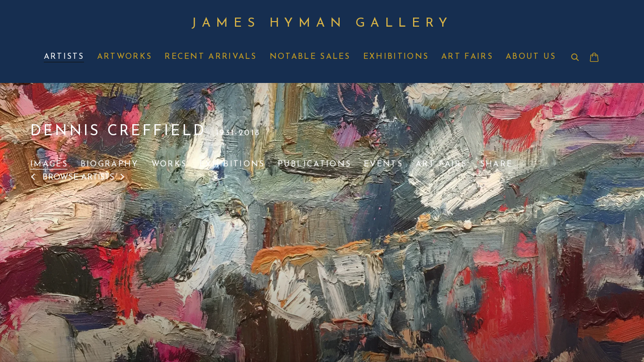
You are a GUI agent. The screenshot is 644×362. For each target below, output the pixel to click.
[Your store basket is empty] (594, 58)
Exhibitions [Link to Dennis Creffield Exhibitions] (232, 164)
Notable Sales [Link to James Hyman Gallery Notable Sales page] (310, 57)
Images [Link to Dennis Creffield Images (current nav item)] (49, 164)
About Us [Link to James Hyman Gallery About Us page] (531, 57)
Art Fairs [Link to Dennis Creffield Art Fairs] (441, 164)
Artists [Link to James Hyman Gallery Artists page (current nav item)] (64, 57)
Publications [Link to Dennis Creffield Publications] (315, 164)
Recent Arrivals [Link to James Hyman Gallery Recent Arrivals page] (211, 57)
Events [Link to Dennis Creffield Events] (383, 164)
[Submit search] (576, 58)
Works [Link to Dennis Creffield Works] (169, 164)
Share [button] (497, 164)
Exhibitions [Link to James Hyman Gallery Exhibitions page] (396, 57)
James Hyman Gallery (322, 23)
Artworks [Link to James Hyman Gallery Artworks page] (125, 57)
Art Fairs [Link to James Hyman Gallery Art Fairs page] (467, 57)
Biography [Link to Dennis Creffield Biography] (110, 164)
